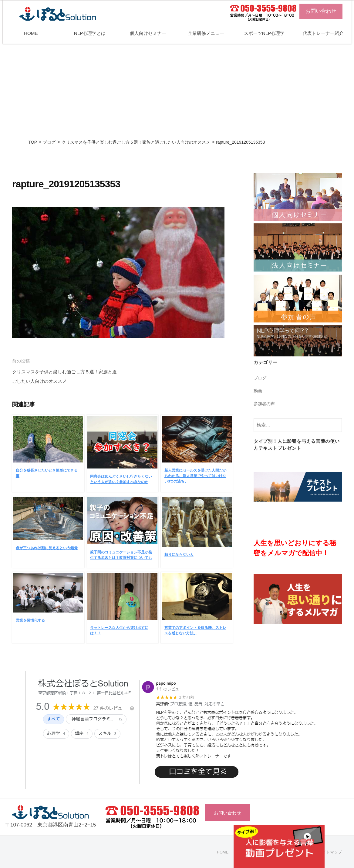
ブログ (49, 142)
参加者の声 (265, 404)
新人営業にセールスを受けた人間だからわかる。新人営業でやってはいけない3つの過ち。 (195, 476)
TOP (33, 142)
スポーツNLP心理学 (264, 33)
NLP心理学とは (90, 33)
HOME (31, 33)
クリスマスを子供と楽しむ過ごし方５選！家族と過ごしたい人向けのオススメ (136, 142)
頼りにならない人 (179, 555)
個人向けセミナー (148, 33)
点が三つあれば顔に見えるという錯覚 (47, 548)
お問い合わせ (321, 11)
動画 (258, 391)
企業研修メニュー (206, 33)
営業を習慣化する (30, 620)
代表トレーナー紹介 (323, 33)
